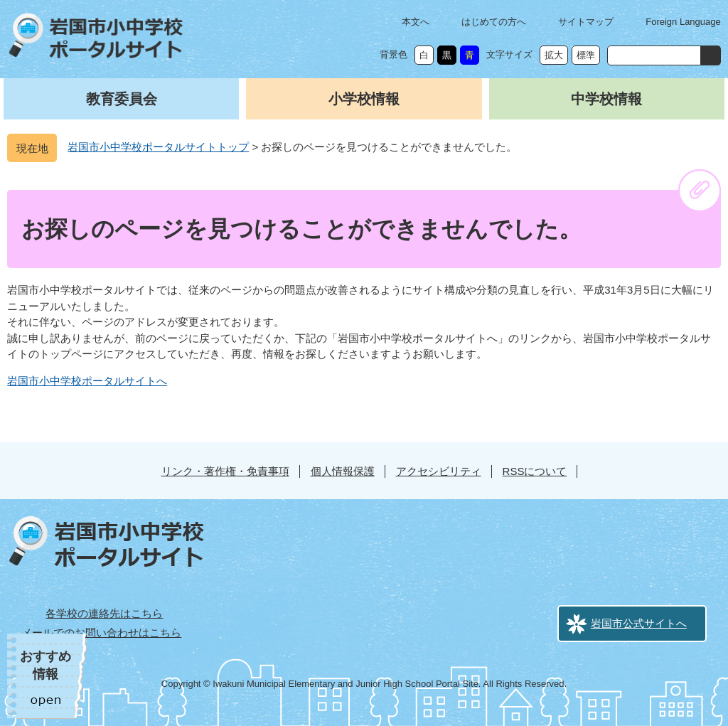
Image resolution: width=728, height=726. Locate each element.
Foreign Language (683, 22)
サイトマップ (586, 22)
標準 (586, 55)
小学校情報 (364, 99)
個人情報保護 (343, 471)
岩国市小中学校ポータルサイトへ (87, 381)
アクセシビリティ (439, 471)
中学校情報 (606, 99)
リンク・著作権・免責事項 (225, 471)
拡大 (554, 55)
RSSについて (535, 471)
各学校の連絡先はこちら (104, 613)
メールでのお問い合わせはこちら (101, 632)
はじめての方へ (494, 22)
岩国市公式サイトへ (639, 623)
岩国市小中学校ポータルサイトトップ (158, 147)
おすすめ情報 (45, 665)
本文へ (416, 22)
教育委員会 (122, 99)
